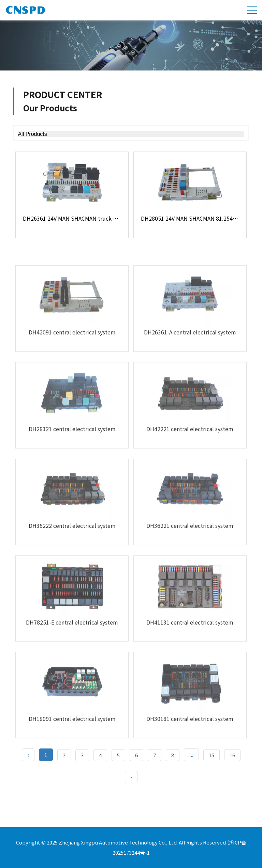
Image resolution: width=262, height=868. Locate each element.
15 (212, 755)
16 (232, 755)
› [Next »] (131, 777)
